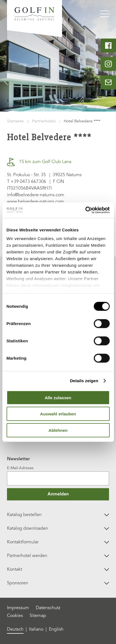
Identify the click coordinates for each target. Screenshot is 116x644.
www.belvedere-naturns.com (35, 202)
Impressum (18, 608)
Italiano (36, 630)
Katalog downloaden (58, 529)
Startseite (15, 122)
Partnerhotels (44, 122)
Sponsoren (58, 583)
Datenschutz (48, 608)
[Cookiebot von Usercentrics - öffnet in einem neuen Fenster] (85, 210)
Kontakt (58, 570)
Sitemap (38, 616)
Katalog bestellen (58, 515)
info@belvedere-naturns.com (36, 195)
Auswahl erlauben (58, 414)
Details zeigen (84, 381)
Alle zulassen (58, 397)
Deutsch (15, 630)
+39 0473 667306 (28, 182)
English (56, 630)
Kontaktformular (58, 542)
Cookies (15, 616)
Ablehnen (58, 430)
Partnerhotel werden (58, 556)
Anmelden (58, 494)
